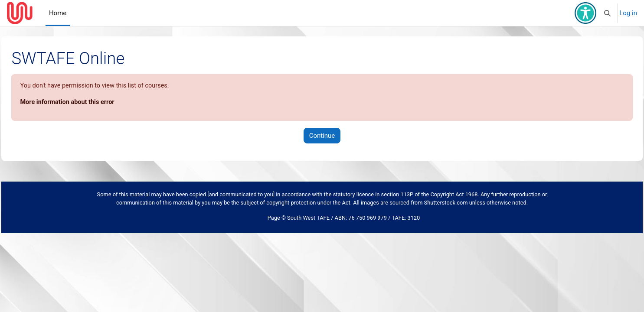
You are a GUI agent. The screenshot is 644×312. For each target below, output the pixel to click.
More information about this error (88, 103)
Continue (322, 136)
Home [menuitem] (58, 13)
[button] (608, 13)
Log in (628, 13)
